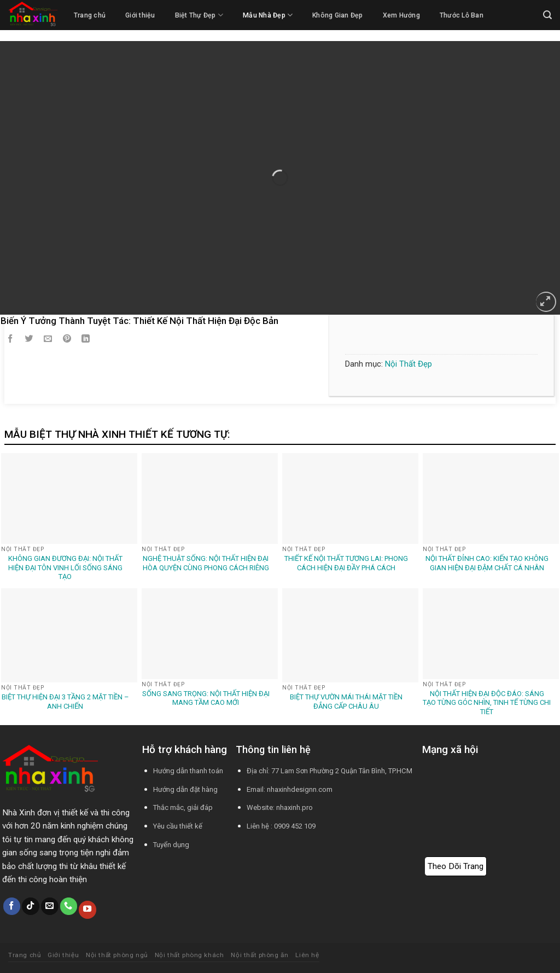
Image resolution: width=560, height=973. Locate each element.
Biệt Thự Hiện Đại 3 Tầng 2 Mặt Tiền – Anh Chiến (65, 702)
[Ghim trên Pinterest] (67, 340)
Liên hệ (307, 955)
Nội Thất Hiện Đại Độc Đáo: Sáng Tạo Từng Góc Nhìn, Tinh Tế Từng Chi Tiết (487, 703)
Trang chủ (90, 15)
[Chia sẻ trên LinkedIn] (86, 340)
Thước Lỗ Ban (462, 15)
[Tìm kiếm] (547, 15)
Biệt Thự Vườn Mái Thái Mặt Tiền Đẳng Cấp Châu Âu (346, 702)
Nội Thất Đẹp (409, 364)
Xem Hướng (401, 15)
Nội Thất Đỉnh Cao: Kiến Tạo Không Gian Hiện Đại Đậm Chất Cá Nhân (487, 563)
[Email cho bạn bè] (48, 340)
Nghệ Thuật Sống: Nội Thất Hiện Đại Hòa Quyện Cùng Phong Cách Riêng (206, 563)
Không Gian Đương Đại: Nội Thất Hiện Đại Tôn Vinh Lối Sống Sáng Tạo (65, 568)
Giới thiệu (140, 15)
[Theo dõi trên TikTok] (31, 906)
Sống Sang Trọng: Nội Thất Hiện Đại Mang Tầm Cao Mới (206, 698)
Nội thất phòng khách (189, 955)
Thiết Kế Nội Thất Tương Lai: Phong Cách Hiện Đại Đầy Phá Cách (346, 563)
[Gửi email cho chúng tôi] (50, 906)
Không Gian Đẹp (337, 15)
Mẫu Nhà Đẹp (268, 15)
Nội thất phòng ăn (259, 955)
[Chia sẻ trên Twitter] (29, 340)
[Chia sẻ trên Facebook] (10, 340)
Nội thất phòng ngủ (117, 955)
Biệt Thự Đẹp (199, 15)
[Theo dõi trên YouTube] (87, 910)
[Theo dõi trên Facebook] (12, 906)
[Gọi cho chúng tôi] (69, 906)
